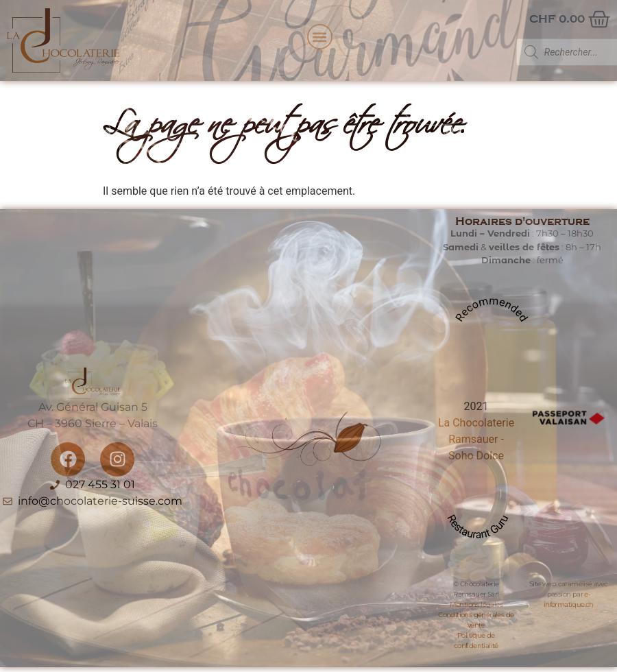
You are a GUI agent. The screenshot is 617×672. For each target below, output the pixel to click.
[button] (320, 37)
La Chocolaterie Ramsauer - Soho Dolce (476, 439)
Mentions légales (476, 604)
